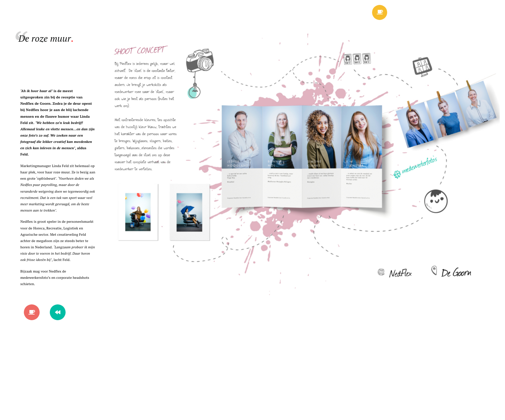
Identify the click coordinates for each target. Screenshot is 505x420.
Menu (421, 14)
